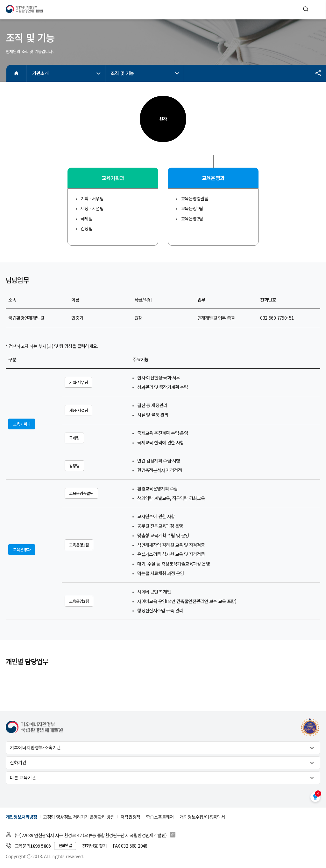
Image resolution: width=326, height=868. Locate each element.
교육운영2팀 (79, 601)
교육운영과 (22, 550)
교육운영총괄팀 (81, 493)
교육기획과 (22, 424)
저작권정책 (130, 817)
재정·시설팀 (78, 410)
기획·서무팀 (78, 382)
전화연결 (65, 845)
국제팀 (74, 438)
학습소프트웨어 (160, 817)
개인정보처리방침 (21, 817)
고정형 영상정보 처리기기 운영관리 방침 (79, 817)
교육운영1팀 (79, 545)
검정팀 (74, 466)
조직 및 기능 (146, 73)
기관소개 (67, 73)
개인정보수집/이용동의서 (202, 817)
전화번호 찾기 (95, 846)
